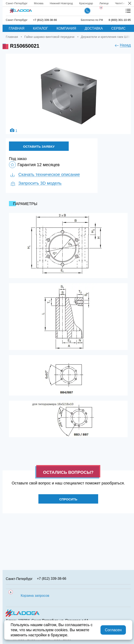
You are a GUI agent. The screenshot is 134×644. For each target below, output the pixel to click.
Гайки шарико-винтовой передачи (49, 37)
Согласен (113, 630)
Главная (17, 28)
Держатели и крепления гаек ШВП (106, 37)
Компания (66, 28)
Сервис (119, 28)
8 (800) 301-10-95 (120, 20)
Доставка (94, 28)
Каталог (40, 28)
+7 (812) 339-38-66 (45, 20)
